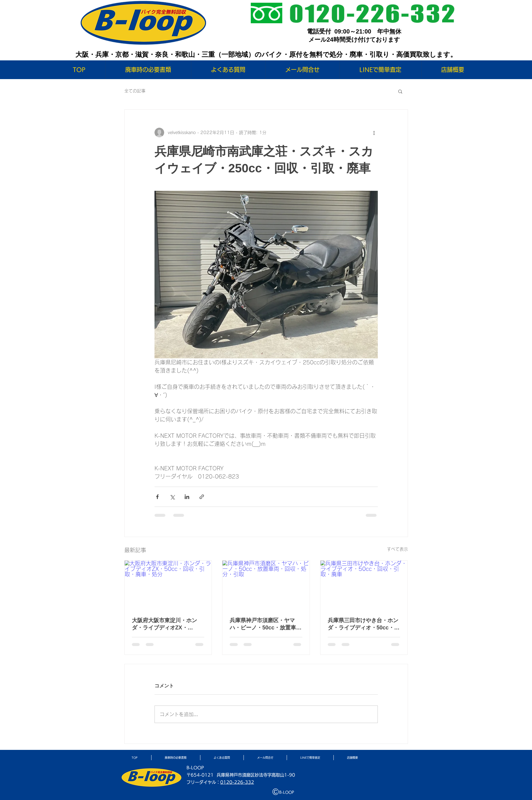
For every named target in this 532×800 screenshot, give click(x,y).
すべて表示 (397, 549)
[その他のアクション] (374, 133)
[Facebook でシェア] (157, 497)
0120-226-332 (237, 782)
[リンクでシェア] (202, 497)
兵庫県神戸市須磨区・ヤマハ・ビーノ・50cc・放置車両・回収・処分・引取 (263, 624)
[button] (400, 91)
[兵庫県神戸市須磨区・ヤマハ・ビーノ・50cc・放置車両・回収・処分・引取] (266, 585)
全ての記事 (135, 91)
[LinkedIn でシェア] (187, 497)
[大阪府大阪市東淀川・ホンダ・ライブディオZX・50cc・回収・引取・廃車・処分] (168, 585)
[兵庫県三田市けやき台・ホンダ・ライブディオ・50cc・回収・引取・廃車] (364, 585)
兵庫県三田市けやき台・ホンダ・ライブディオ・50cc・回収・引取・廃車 (364, 624)
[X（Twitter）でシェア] (172, 497)
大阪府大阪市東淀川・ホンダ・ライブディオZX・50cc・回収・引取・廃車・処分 (168, 624)
